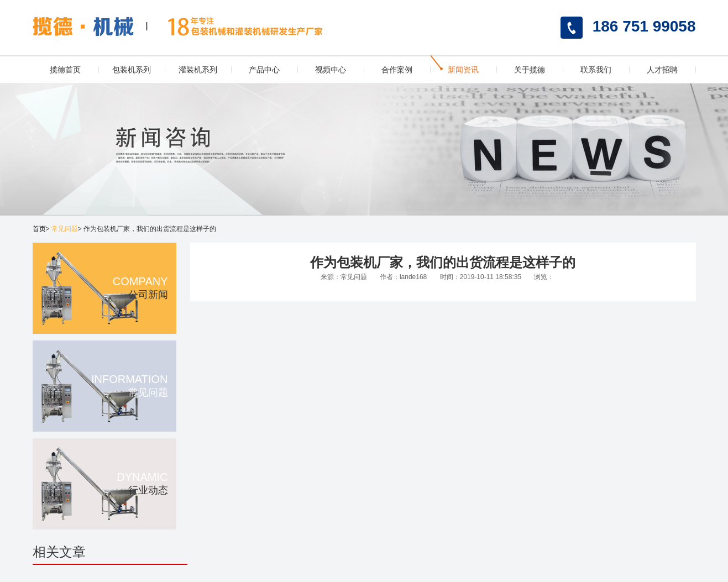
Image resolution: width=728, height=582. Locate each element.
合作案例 (397, 70)
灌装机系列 (198, 70)
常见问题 (65, 229)
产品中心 (264, 70)
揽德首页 (65, 70)
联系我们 (596, 70)
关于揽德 (530, 70)
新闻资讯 (463, 70)
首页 (39, 229)
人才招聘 (662, 70)
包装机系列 (132, 70)
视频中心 (331, 70)
